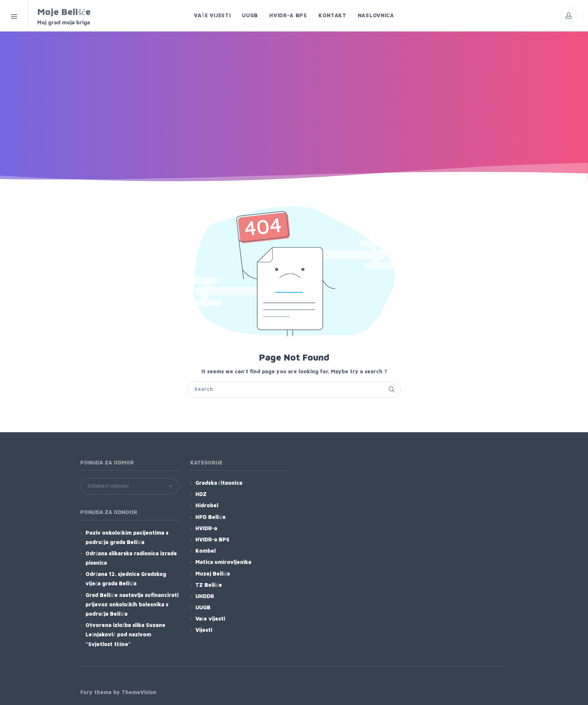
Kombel (205, 551)
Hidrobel (207, 505)
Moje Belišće (85, 16)
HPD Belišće (211, 517)
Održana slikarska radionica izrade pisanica (131, 558)
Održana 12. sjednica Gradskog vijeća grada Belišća (126, 579)
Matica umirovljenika (223, 562)
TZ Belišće (209, 585)
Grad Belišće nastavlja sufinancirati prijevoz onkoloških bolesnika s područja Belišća (132, 604)
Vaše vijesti (210, 619)
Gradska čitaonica (219, 483)
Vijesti (204, 630)
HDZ (201, 494)
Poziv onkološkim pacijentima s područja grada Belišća (127, 537)
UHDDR (205, 596)
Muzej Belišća (213, 573)
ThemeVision (139, 692)
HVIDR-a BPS (212, 539)
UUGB (203, 607)
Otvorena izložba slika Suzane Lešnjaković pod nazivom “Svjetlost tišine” (125, 634)
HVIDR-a (206, 528)
